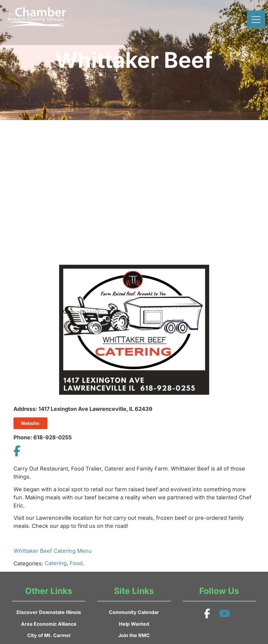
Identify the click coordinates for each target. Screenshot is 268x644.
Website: (30, 423)
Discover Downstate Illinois (49, 612)
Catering (56, 563)
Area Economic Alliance (49, 624)
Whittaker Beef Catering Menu (53, 551)
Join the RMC (134, 635)
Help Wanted (134, 624)
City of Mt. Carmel (49, 635)
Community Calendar (134, 612)
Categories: (28, 564)
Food (76, 563)
